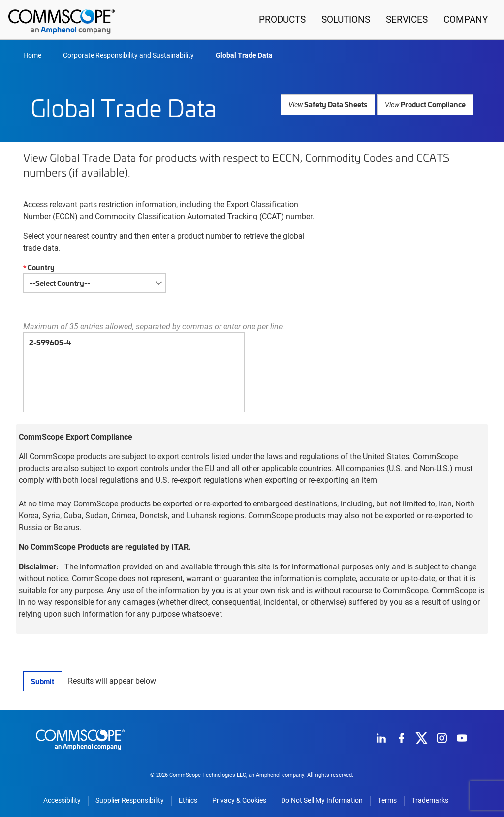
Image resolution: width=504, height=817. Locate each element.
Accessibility (62, 800)
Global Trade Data (244, 55)
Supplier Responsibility (130, 800)
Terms (387, 800)
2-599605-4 (134, 372)
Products (282, 19)
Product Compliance (426, 104)
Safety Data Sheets (331, 104)
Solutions (346, 19)
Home (33, 55)
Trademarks (430, 800)
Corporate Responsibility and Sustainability (128, 55)
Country (38, 267)
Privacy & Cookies (239, 800)
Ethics (188, 800)
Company (466, 19)
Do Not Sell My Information (322, 800)
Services (407, 19)
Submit (42, 681)
